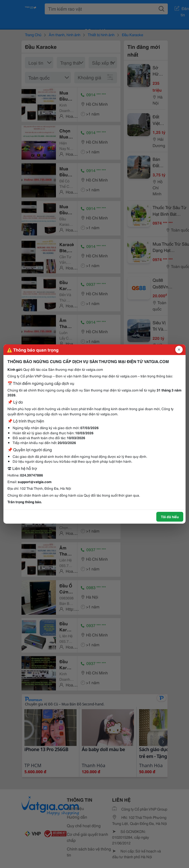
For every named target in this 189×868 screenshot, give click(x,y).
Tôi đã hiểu (170, 517)
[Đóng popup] (179, 350)
